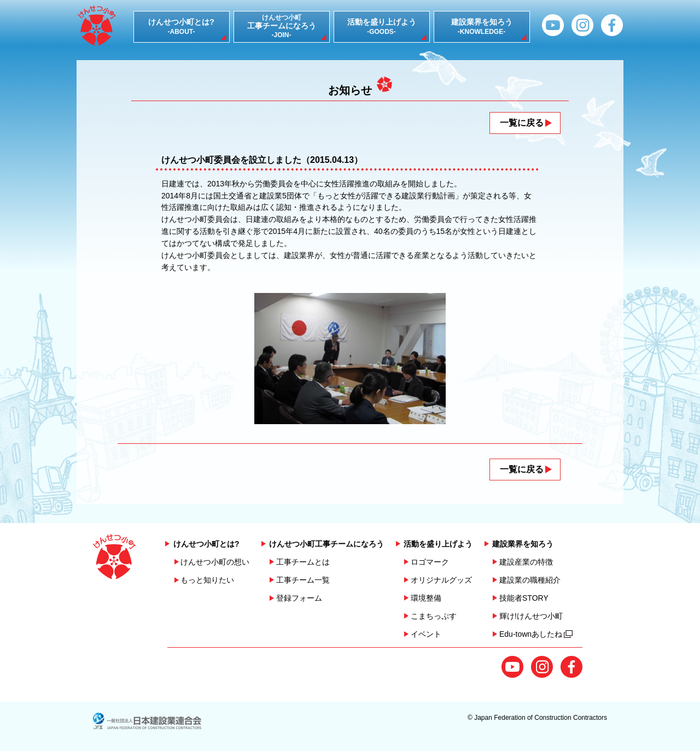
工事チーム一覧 (303, 580)
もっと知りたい (207, 580)
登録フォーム (299, 598)
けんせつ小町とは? (206, 544)
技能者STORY (524, 598)
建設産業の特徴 (526, 562)
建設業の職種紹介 (530, 580)
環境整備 (426, 598)
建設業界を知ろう (523, 544)
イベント (426, 634)
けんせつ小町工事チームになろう (326, 544)
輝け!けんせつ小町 (531, 616)
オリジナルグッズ (441, 580)
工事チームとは (303, 562)
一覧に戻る (522, 123)
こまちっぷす (434, 616)
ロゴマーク (430, 562)
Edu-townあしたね (536, 634)
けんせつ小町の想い (215, 562)
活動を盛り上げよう (438, 544)
